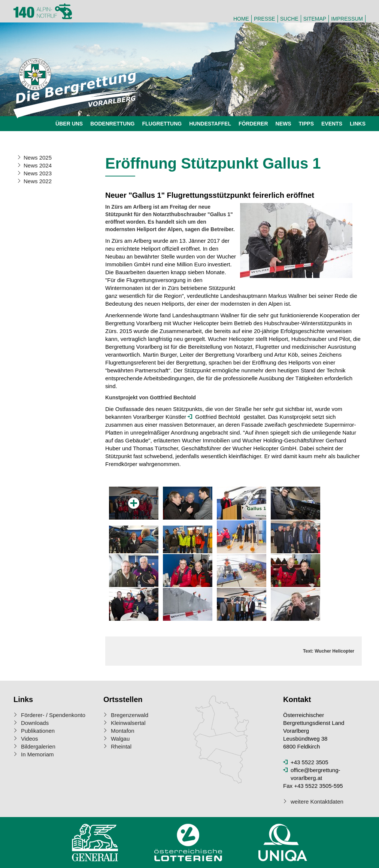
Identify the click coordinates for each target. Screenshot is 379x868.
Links (358, 124)
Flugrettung (162, 124)
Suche (289, 19)
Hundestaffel (210, 124)
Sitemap (315, 19)
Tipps (306, 124)
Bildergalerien (38, 746)
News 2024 (38, 165)
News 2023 (38, 173)
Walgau (120, 739)
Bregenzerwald (130, 715)
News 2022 (38, 181)
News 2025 (38, 158)
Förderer (253, 124)
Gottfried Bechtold (218, 417)
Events (332, 124)
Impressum (347, 19)
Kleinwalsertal (128, 723)
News (284, 124)
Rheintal (121, 746)
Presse (265, 19)
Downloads (35, 723)
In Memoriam (37, 754)
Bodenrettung (112, 124)
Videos (30, 739)
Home (241, 19)
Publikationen (38, 731)
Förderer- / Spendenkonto (53, 715)
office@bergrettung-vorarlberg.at (316, 774)
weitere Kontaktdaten (317, 802)
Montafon (123, 731)
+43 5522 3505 (310, 762)
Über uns (69, 124)
